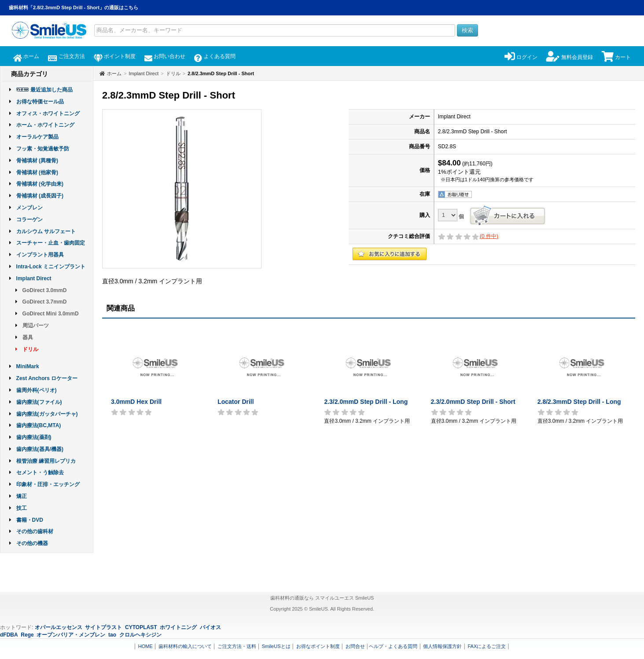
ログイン (521, 57)
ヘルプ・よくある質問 (393, 646)
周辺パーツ (36, 326)
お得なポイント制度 (318, 646)
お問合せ (355, 646)
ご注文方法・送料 (237, 646)
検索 (467, 30)
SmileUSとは (276, 646)
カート (616, 57)
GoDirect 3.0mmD (45, 290)
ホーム (26, 56)
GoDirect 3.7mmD (45, 302)
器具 (28, 337)
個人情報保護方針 (442, 646)
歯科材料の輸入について (185, 646)
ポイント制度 (115, 56)
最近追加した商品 (52, 90)
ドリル (30, 349)
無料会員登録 (569, 57)
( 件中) (489, 236)
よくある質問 (215, 56)
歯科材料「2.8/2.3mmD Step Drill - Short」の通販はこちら (74, 7)
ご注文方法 (66, 56)
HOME (145, 646)
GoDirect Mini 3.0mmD (51, 314)
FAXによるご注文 (487, 646)
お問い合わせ (165, 56)
